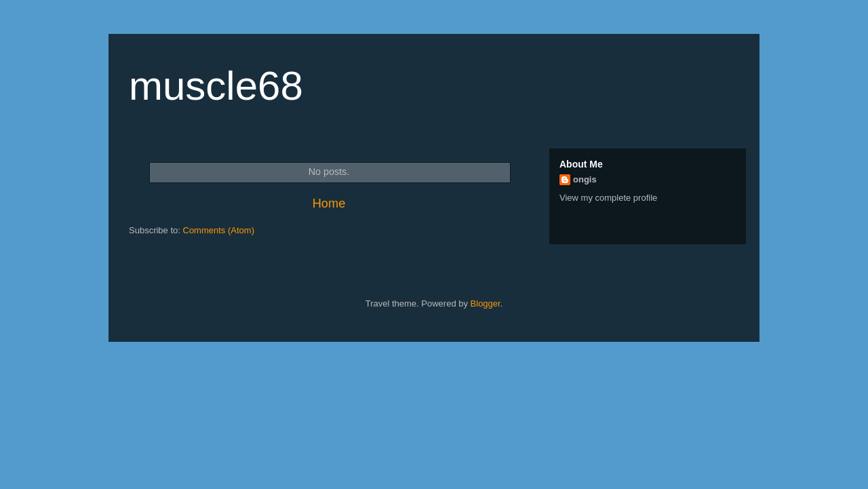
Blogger (486, 304)
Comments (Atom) (219, 230)
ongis (585, 179)
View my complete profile (608, 198)
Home (329, 203)
